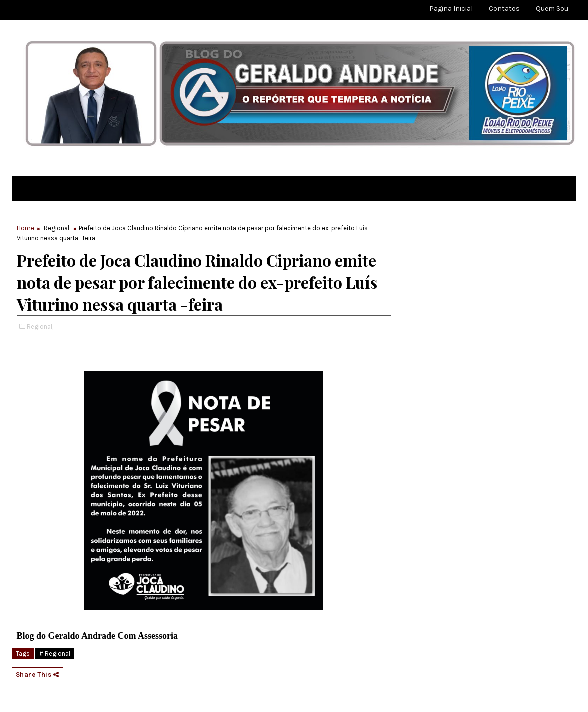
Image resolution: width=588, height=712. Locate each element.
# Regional (55, 653)
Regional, (40, 327)
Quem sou (552, 9)
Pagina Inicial (451, 9)
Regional (57, 228)
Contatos (504, 9)
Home (26, 228)
